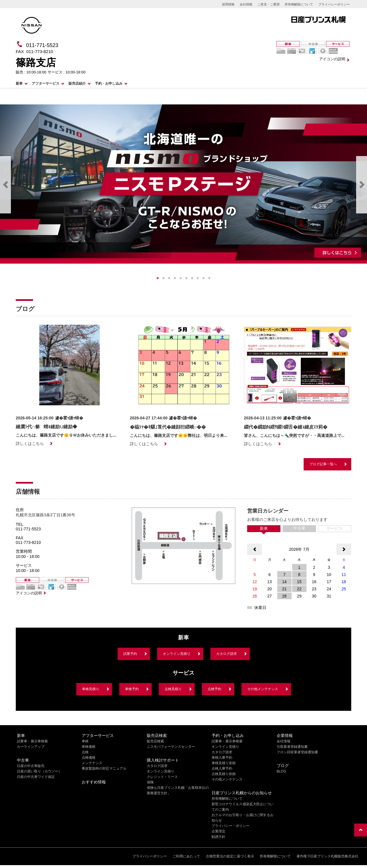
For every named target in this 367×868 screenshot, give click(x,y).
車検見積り (91, 689)
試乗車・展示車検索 (32, 741)
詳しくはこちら (30, 443)
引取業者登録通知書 (292, 747)
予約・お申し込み (109, 83)
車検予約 (132, 689)
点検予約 (214, 689)
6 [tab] (186, 278)
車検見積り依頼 (224, 763)
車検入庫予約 (222, 758)
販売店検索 (155, 741)
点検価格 (89, 758)
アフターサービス (46, 83)
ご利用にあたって (186, 856)
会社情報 (246, 4)
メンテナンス (92, 763)
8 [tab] (198, 278)
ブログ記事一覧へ (323, 464)
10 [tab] (209, 278)
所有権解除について (299, 4)
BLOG (281, 771)
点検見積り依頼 (224, 774)
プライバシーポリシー (334, 4)
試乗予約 (130, 654)
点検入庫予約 (222, 768)
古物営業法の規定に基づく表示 (230, 856)
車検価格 (89, 747)
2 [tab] (163, 278)
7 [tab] (192, 278)
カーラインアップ (31, 747)
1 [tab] (158, 278)
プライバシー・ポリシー (231, 826)
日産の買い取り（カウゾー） (39, 771)
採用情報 (228, 4)
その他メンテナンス (263, 689)
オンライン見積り (177, 654)
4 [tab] (175, 278)
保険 (150, 782)
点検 (85, 752)
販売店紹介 (77, 83)
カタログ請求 (227, 654)
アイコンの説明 (332, 59)
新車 (19, 83)
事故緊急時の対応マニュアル (104, 768)
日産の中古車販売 (31, 766)
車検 (85, 741)
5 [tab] (181, 278)
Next (362, 185)
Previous (5, 185)
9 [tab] (204, 278)
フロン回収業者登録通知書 (297, 752)
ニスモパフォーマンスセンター (171, 747)
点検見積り (173, 689)
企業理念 (218, 831)
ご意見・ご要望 (269, 4)
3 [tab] (169, 278)
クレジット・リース (162, 777)
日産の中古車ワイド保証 (36, 777)
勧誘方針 (218, 837)
